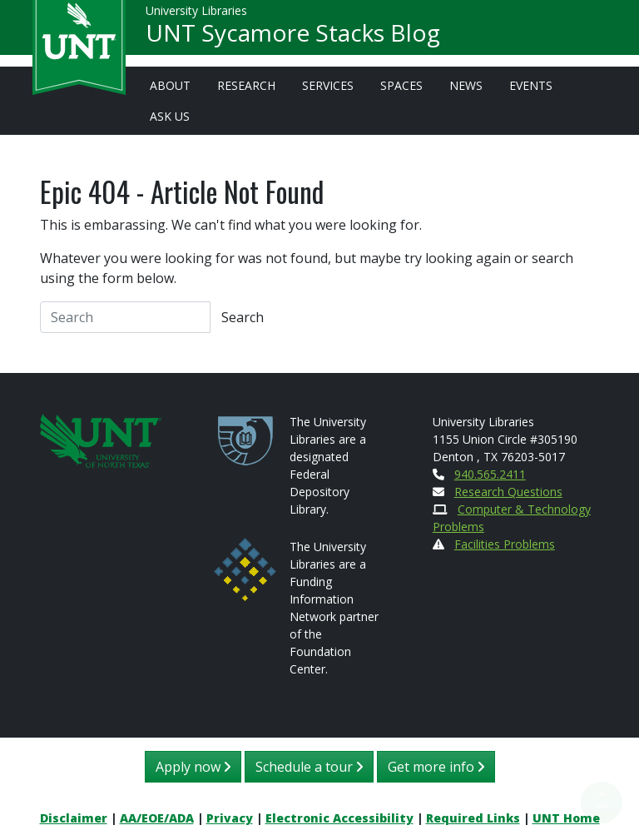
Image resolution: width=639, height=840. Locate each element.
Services (328, 85)
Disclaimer (74, 818)
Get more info (436, 767)
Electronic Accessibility (339, 818)
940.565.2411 (490, 474)
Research (246, 85)
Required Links (473, 818)
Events (531, 85)
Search (243, 317)
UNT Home (566, 818)
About (170, 85)
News (466, 85)
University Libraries (196, 16)
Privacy (230, 818)
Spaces (401, 85)
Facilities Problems (505, 544)
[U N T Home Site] (101, 439)
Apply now (193, 767)
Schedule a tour (309, 767)
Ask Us (170, 116)
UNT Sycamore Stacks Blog (293, 38)
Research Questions (508, 492)
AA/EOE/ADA (157, 818)
